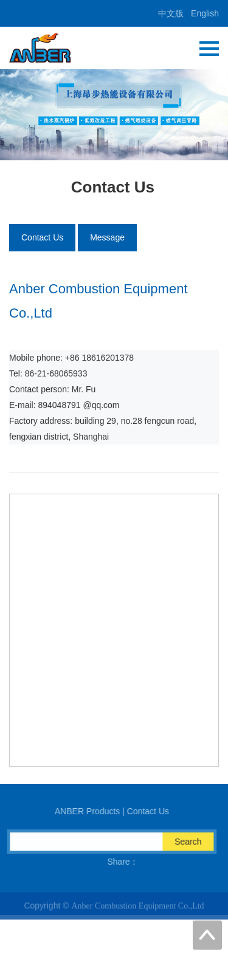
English (205, 13)
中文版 (171, 13)
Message (107, 237)
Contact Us (42, 237)
